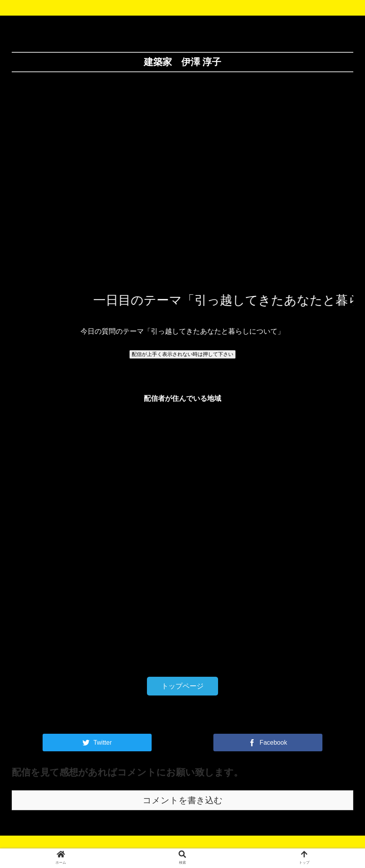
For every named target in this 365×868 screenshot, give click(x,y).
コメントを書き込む (183, 800)
